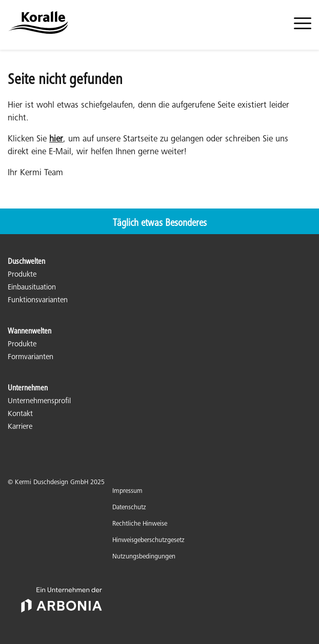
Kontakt (20, 414)
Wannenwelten (29, 331)
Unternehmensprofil (39, 401)
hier (56, 140)
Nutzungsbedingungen (144, 557)
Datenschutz (129, 508)
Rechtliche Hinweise (140, 524)
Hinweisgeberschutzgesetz (148, 541)
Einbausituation (32, 288)
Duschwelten (26, 262)
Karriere (20, 427)
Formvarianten (31, 357)
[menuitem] (303, 29)
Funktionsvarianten (38, 300)
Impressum (127, 492)
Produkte (22, 275)
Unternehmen (28, 388)
